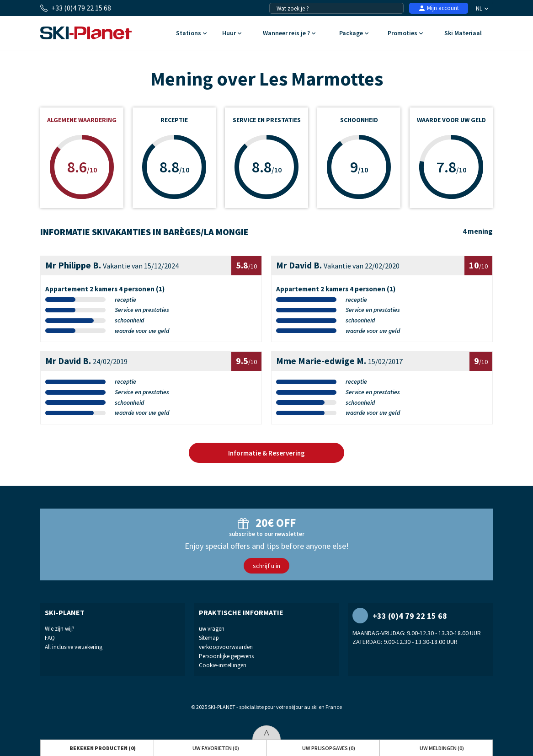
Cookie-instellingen (223, 665)
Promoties (405, 34)
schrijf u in (266, 566)
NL (482, 8)
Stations (192, 34)
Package (354, 34)
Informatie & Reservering (266, 453)
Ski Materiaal (463, 34)
